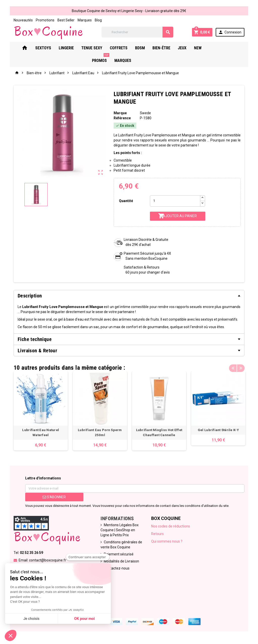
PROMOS (224, 46)
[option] (40, 411)
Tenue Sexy (98, 48)
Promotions (45, 20)
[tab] (129, 296)
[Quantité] (175, 201)
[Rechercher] (137, 32)
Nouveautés (23, 20)
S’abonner (54, 497)
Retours (157, 534)
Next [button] (241, 366)
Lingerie (73, 48)
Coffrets (125, 48)
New (204, 48)
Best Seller (66, 20)
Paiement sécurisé (119, 554)
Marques (84, 20)
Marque (120, 113)
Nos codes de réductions (171, 526)
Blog (98, 20)
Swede (145, 113)
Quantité (126, 201)
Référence (122, 118)
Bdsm (146, 48)
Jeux (188, 48)
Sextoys (50, 48)
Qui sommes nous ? (167, 541)
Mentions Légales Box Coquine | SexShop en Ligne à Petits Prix (120, 530)
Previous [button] (233, 366)
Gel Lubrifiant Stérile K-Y (218, 430)
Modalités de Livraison (121, 561)
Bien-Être (168, 48)
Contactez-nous (117, 568)
